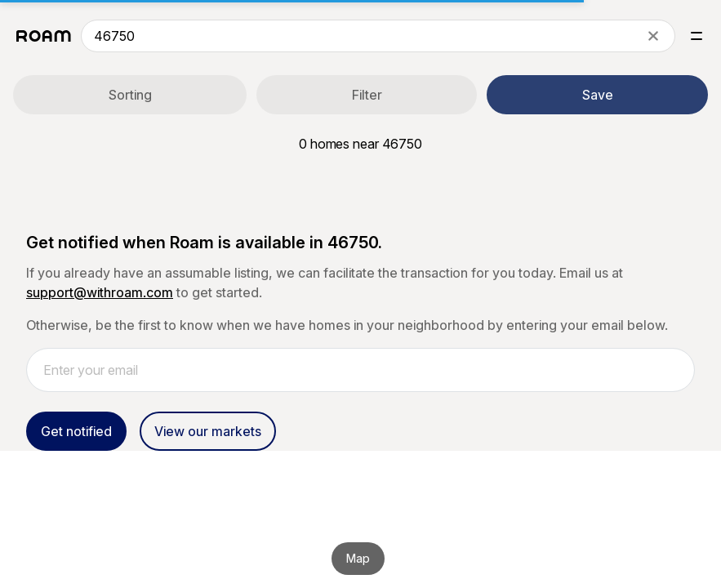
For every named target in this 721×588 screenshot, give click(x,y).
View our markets (208, 431)
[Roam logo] (44, 36)
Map (358, 558)
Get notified (76, 431)
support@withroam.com (100, 292)
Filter (367, 95)
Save (598, 95)
